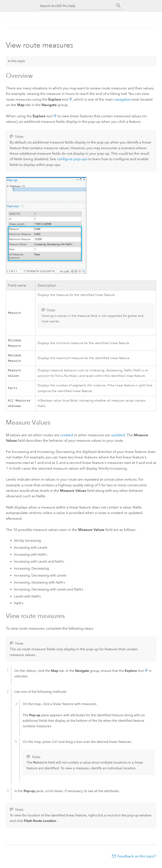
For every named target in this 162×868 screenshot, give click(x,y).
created (67, 438)
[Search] (119, 6)
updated (118, 438)
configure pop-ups (72, 159)
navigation (122, 99)
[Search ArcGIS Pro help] (77, 6)
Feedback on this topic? (137, 860)
